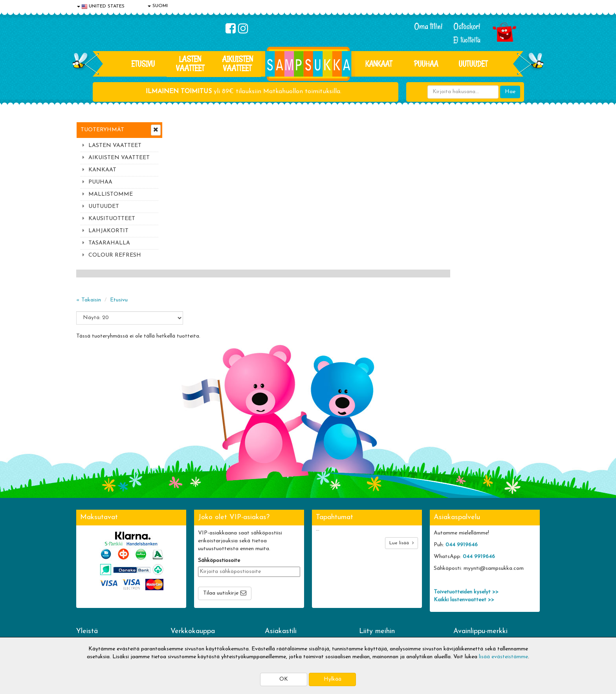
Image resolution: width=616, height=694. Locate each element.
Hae (510, 92)
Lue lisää (401, 468)
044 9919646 (462, 470)
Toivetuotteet (189, 594)
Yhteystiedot (93, 594)
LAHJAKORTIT (108, 231)
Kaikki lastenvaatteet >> (464, 525)
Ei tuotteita (467, 40)
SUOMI (158, 6)
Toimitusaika (187, 570)
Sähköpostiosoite (219, 486)
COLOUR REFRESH (115, 255)
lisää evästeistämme (503, 657)
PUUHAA (426, 64)
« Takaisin (183, 152)
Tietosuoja (90, 582)
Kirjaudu (276, 570)
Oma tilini (428, 26)
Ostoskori (467, 26)
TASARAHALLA (109, 243)
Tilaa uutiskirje (221, 518)
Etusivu (143, 64)
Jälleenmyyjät (94, 629)
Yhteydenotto (94, 605)
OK (284, 679)
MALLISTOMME (111, 194)
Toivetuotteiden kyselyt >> (466, 517)
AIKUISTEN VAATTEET (237, 63)
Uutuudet (473, 64)
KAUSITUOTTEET (112, 219)
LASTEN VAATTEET (190, 63)
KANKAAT (379, 64)
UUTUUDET (104, 207)
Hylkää (333, 679)
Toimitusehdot (189, 582)
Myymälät (90, 617)
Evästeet (88, 570)
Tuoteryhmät (102, 130)
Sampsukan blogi (286, 594)
